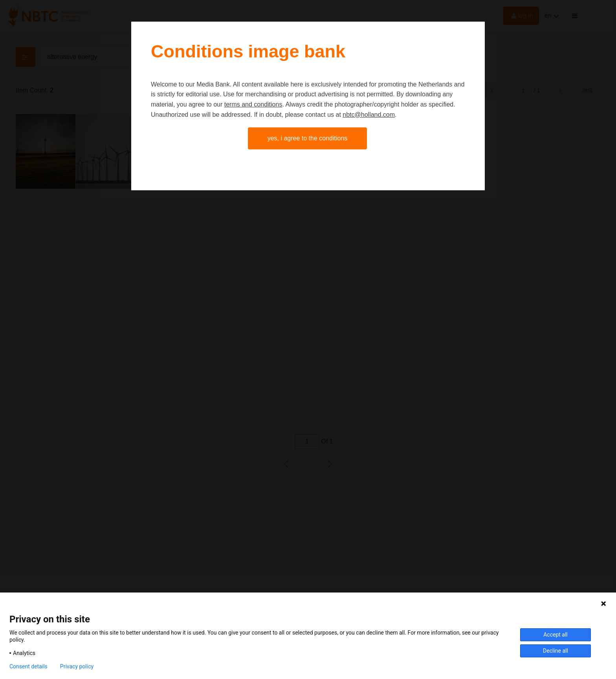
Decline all (555, 651)
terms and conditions (253, 104)
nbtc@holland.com (369, 115)
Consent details (28, 666)
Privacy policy (77, 666)
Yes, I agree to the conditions (308, 138)
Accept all (555, 635)
